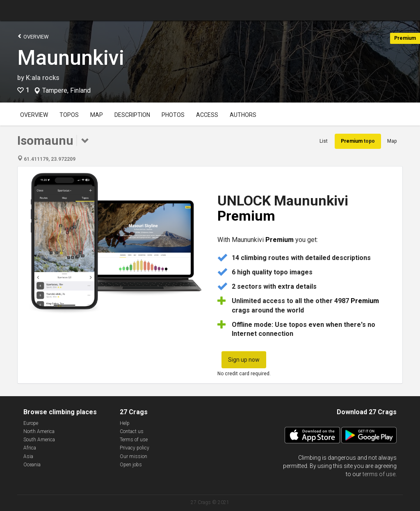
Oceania (32, 465)
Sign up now (244, 360)
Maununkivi (71, 58)
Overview (33, 36)
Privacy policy (135, 448)
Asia (28, 456)
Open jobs (131, 465)
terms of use (379, 474)
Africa (30, 448)
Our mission (134, 456)
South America (39, 440)
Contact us (132, 431)
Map (97, 115)
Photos (173, 115)
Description (132, 115)
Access (207, 115)
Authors (243, 115)
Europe (31, 423)
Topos (69, 115)
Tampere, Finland (66, 91)
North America (39, 431)
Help (125, 423)
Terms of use (134, 440)
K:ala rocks (43, 78)
